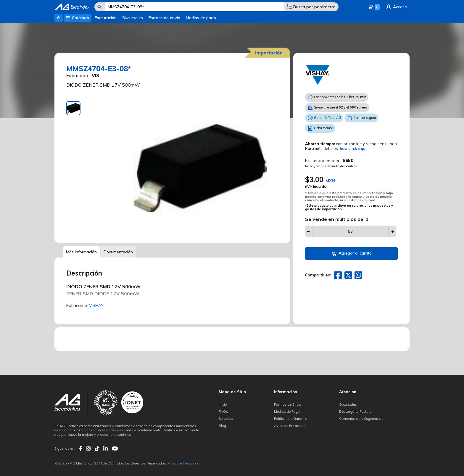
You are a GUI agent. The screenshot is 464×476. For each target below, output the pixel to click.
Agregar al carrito (351, 254)
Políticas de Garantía (291, 418)
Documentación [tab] (120, 252)
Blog (222, 426)
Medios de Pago (287, 411)
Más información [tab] (82, 252)
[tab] (74, 109)
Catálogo (77, 18)
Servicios (226, 418)
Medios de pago (201, 18)
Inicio (223, 404)
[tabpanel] (201, 168)
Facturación (106, 18)
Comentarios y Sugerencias (361, 418)
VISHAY (96, 306)
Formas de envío (164, 18)
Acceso (396, 7)
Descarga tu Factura (355, 411)
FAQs (223, 411)
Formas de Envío (288, 404)
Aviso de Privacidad (290, 426)
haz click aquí (353, 148)
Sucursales (133, 18)
